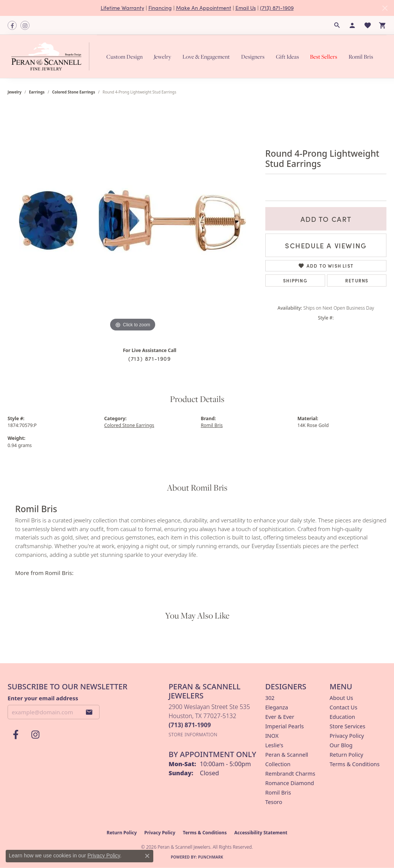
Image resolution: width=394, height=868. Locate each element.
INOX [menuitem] (272, 736)
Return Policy (347, 755)
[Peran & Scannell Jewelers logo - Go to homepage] (52, 56)
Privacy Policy (347, 736)
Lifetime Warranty (122, 8)
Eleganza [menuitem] (277, 707)
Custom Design (125, 57)
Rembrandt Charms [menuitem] (290, 774)
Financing (160, 8)
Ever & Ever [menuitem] (280, 717)
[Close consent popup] (147, 856)
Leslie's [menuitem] (274, 745)
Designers (253, 57)
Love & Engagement (206, 57)
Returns (357, 280)
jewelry (15, 92)
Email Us (246, 8)
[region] (132, 220)
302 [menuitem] (270, 698)
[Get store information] (193, 735)
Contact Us (343, 707)
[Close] (385, 8)
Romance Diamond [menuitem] (290, 783)
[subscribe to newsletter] (89, 712)
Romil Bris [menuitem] (278, 792)
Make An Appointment (204, 8)
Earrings (37, 92)
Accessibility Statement (261, 833)
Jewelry (162, 57)
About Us (341, 698)
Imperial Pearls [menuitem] (285, 726)
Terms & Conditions (355, 764)
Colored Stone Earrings (74, 92)
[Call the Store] (190, 725)
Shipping (295, 280)
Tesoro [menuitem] (274, 802)
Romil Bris (361, 57)
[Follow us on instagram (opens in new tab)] (25, 25)
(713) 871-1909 (277, 8)
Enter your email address (43, 698)
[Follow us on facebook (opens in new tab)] (12, 25)
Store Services (347, 726)
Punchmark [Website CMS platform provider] (211, 857)
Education (342, 717)
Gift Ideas (287, 57)
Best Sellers (324, 57)
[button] (337, 25)
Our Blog (341, 745)
